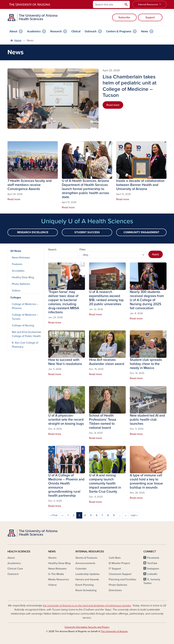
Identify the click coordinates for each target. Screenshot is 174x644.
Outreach (90, 31)
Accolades (18, 271)
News (145, 31)
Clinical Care (15, 569)
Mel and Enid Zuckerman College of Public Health (27, 334)
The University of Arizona (114, 631)
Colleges (16, 298)
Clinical (76, 31)
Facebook (153, 558)
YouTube (152, 563)
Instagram (153, 569)
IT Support (115, 569)
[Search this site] (108, 4)
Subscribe (124, 17)
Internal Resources (148, 4)
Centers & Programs (119, 31)
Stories (52, 558)
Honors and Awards (87, 579)
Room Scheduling (86, 590)
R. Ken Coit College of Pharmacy (25, 345)
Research (56, 31)
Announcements (85, 563)
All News (16, 251)
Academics (34, 31)
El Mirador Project (119, 563)
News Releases (21, 258)
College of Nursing (23, 325)
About (13, 31)
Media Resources (59, 579)
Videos (16, 291)
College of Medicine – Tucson (25, 317)
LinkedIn (152, 574)
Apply (156, 254)
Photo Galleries (21, 284)
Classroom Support (120, 574)
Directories (115, 590)
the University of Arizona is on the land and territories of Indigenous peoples (87, 606)
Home (18, 40)
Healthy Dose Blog (23, 277)
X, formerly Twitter (152, 581)
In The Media (56, 574)
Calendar (81, 569)
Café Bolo (115, 558)
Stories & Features (86, 558)
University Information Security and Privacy (87, 627)
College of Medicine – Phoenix (25, 306)
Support (150, 17)
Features (17, 264)
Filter (83, 250)
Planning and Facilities (122, 579)
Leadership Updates (87, 574)
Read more (113, 105)
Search (52, 250)
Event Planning (85, 585)
